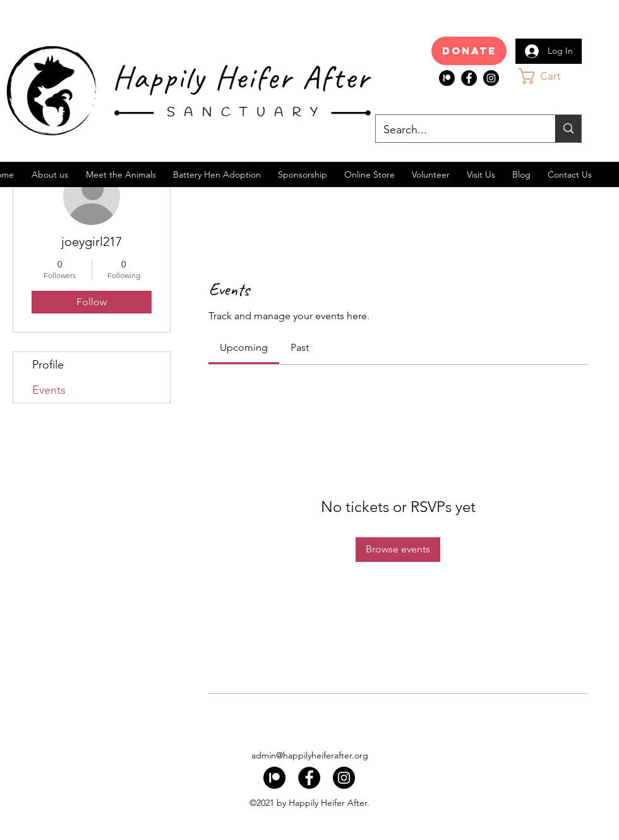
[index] (447, 78)
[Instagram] (491, 78)
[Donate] (469, 51)
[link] (244, 347)
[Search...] (456, 130)
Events (49, 390)
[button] (552, 76)
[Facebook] (469, 78)
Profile (48, 365)
